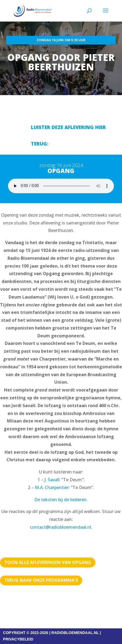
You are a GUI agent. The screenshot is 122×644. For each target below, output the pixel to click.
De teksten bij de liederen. (61, 500)
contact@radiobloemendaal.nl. (61, 527)
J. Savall (52, 480)
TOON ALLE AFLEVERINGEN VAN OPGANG (48, 562)
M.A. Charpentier (52, 487)
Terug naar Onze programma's (41, 580)
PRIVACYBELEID (18, 639)
